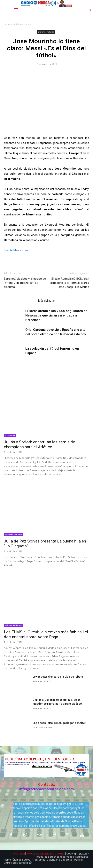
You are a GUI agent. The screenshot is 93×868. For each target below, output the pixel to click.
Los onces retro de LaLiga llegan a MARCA (59, 723)
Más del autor (47, 301)
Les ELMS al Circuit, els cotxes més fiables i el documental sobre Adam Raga (46, 634)
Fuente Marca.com (16, 250)
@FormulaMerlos (13, 625)
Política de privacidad (39, 854)
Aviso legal (18, 854)
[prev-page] (6, 368)
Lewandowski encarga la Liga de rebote (58, 677)
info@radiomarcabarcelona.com (47, 789)
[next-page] (13, 368)
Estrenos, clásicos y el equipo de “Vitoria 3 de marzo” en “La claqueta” (25, 283)
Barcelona (10, 435)
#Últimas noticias (23, 24)
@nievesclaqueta (14, 534)
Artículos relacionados (20, 301)
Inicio (7, 24)
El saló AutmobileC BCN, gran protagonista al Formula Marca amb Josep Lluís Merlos (69, 283)
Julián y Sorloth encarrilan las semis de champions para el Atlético (39, 444)
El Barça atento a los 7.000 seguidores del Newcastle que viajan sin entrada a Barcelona (57, 315)
